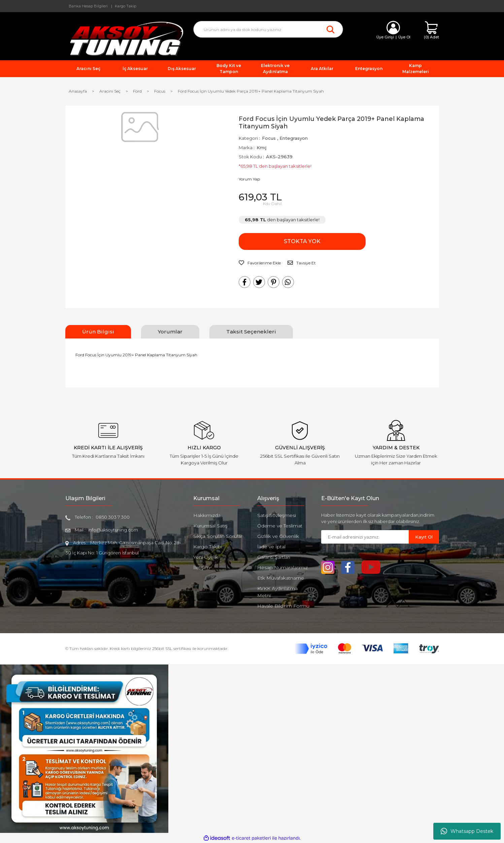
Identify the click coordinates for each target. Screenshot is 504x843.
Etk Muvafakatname (281, 578)
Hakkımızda (207, 515)
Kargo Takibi (208, 547)
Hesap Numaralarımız (282, 568)
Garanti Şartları (274, 557)
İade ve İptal (271, 547)
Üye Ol (404, 37)
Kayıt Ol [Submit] (424, 537)
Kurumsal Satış (210, 526)
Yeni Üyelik (206, 557)
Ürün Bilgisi (98, 332)
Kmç (262, 148)
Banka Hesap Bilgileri (88, 6)
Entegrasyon (294, 138)
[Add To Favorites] (260, 263)
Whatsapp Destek (467, 831)
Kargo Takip (126, 6)
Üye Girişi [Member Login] (385, 37)
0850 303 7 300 (113, 517)
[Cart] (431, 30)
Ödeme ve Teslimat (280, 526)
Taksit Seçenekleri (251, 332)
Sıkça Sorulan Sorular (218, 536)
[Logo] (124, 38)
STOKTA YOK (272, 241)
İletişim (201, 568)
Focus (269, 138)
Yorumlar (170, 332)
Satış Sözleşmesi (277, 515)
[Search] (268, 29)
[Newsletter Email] (365, 537)
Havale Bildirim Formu (283, 606)
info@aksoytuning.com (113, 530)
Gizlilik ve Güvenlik (278, 536)
